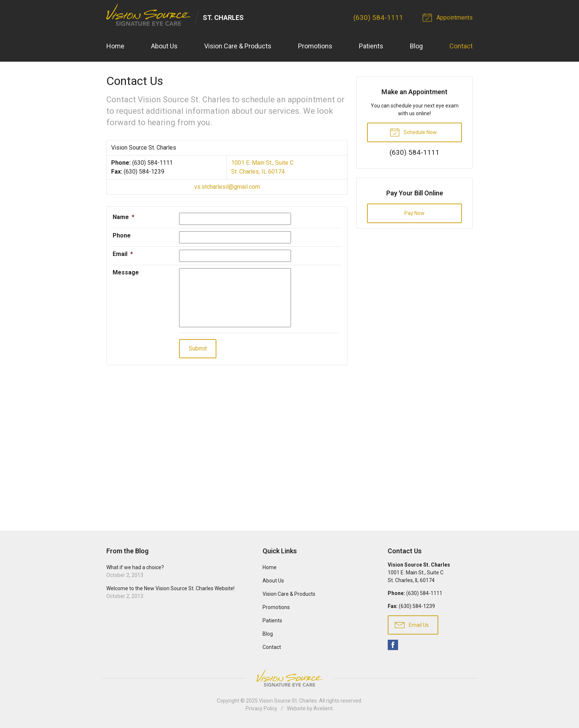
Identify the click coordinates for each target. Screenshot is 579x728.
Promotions (315, 46)
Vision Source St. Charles (288, 701)
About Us (164, 46)
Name (124, 217)
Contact (461, 46)
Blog (416, 46)
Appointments (449, 17)
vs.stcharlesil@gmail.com (227, 187)
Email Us (412, 625)
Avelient (323, 708)
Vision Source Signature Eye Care (289, 678)
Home (115, 46)
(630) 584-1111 (378, 18)
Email (123, 254)
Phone (122, 235)
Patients (371, 46)
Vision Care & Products (238, 46)
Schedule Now (413, 132)
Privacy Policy (261, 708)
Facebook (393, 645)
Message (126, 272)
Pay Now (414, 213)
